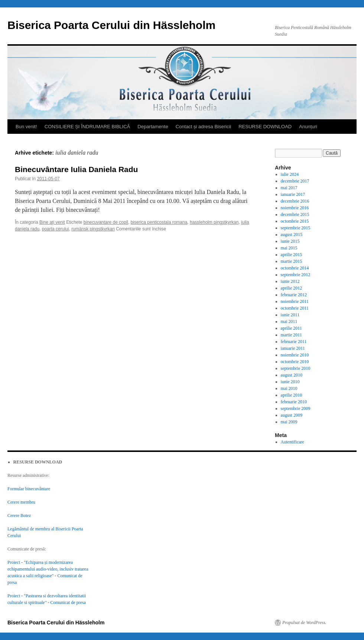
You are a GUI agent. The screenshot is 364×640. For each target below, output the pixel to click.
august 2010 (292, 375)
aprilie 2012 (292, 288)
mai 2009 (289, 422)
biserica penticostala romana (159, 222)
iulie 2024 (290, 174)
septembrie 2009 (296, 408)
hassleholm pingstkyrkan (214, 222)
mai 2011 (289, 321)
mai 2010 (289, 388)
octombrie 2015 (295, 221)
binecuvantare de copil (106, 222)
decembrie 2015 (295, 214)
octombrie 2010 (295, 362)
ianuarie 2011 (293, 348)
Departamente (153, 127)
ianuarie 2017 (293, 194)
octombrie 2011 (295, 308)
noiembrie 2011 (295, 301)
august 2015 (292, 235)
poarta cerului (56, 229)
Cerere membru (21, 502)
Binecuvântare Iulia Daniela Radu (76, 169)
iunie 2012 (290, 281)
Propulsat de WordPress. (304, 623)
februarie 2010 (294, 402)
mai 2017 (289, 188)
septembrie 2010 (296, 368)
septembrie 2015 (296, 228)
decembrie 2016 (295, 201)
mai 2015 (289, 248)
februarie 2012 (294, 295)
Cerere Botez (19, 515)
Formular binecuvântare (29, 489)
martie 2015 (292, 261)
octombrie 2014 (295, 268)
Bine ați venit (52, 222)
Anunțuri (308, 127)
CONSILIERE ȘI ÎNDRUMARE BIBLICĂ (87, 127)
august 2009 (292, 415)
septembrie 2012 (296, 275)
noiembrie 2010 (295, 355)
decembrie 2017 (295, 181)
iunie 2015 (290, 241)
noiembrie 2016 (295, 208)
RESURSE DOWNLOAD (265, 127)
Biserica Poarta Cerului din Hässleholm (111, 25)
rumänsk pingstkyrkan (93, 229)
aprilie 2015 (292, 255)
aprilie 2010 (292, 395)
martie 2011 (291, 335)
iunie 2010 (290, 382)
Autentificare (292, 442)
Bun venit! (26, 127)
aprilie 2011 (291, 328)
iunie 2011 (290, 315)
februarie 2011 (294, 342)
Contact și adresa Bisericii (204, 127)
